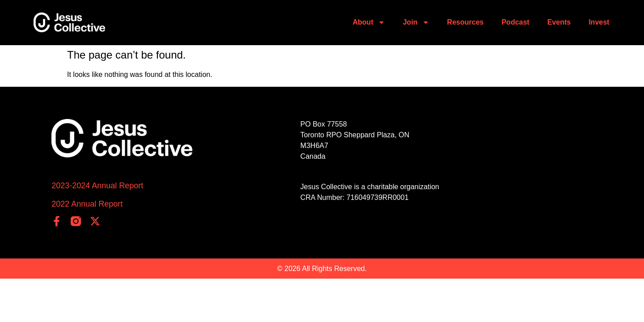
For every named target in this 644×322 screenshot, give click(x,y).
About (369, 22)
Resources (466, 22)
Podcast (515, 22)
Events (559, 22)
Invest (599, 22)
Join (416, 22)
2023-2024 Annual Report (97, 186)
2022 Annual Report (87, 204)
